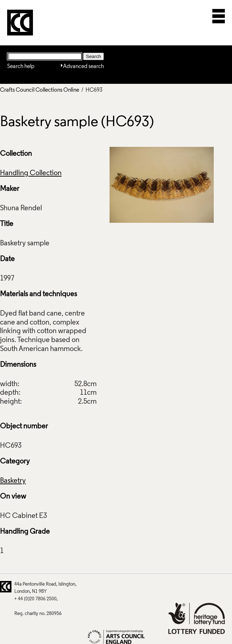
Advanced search (83, 67)
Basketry (13, 481)
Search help (21, 67)
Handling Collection (31, 173)
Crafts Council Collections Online (40, 90)
